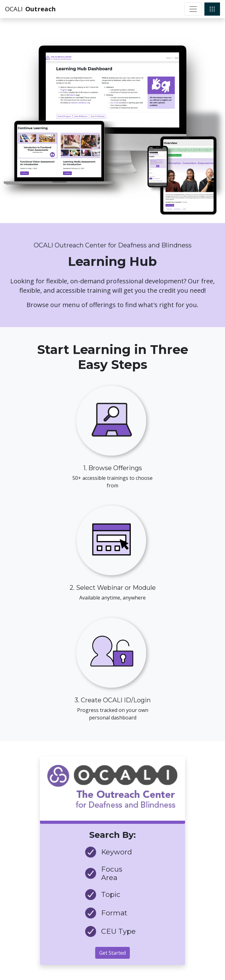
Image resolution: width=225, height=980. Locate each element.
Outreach (41, 9)
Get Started (112, 953)
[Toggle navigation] (193, 9)
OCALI (14, 9)
